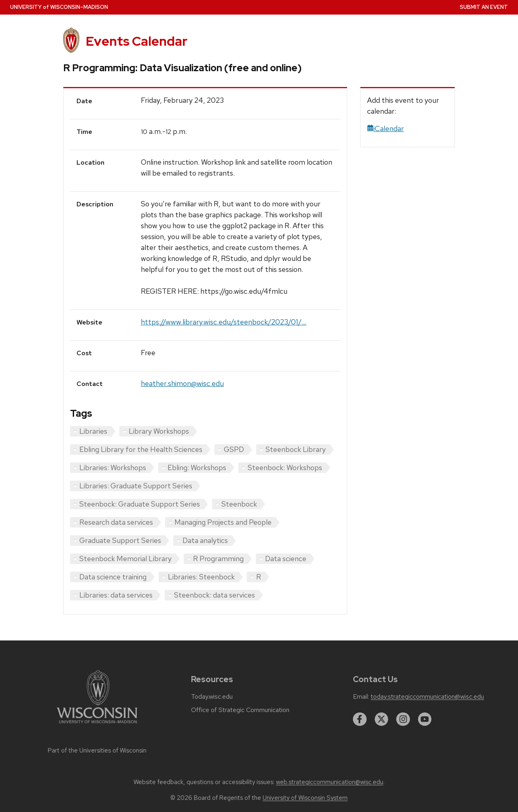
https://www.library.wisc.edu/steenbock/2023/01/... (224, 322)
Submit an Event (484, 7)
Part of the (97, 751)
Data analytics (205, 540)
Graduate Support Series (120, 540)
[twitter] (382, 719)
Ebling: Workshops (197, 467)
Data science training (113, 577)
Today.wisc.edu (212, 697)
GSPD (234, 449)
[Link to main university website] (97, 725)
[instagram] (403, 719)
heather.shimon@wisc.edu (182, 383)
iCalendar (385, 128)
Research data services (116, 522)
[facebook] (360, 719)
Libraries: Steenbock (201, 577)
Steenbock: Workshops (285, 467)
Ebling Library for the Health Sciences (141, 449)
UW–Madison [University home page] (59, 7)
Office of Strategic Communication (240, 710)
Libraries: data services (116, 595)
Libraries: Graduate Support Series (136, 486)
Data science (286, 559)
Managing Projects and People (223, 522)
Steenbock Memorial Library (125, 559)
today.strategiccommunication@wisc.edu (427, 697)
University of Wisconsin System (305, 798)
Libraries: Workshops (113, 467)
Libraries (93, 431)
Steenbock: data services (214, 595)
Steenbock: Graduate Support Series (140, 504)
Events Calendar (137, 41)
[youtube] (425, 719)
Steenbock (239, 504)
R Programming (218, 559)
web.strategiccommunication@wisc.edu (330, 782)
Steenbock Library (296, 449)
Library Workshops (159, 431)
